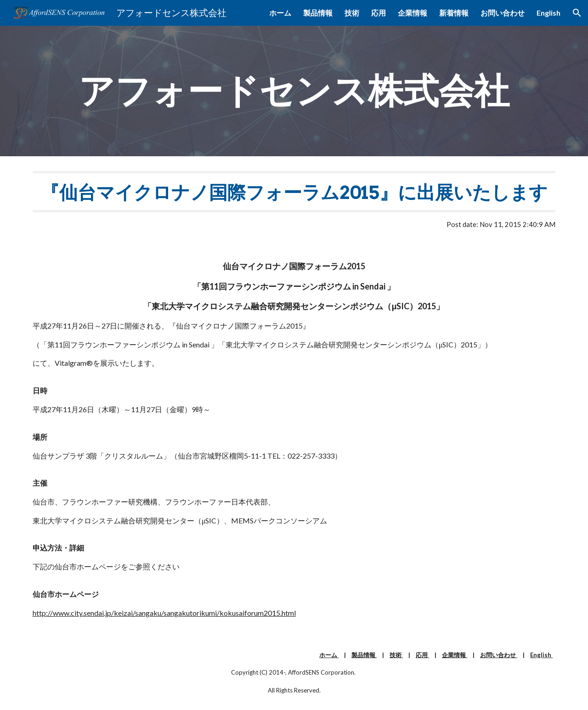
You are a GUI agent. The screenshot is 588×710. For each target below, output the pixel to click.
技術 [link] (352, 13)
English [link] (548, 13)
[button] (577, 13)
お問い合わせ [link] (503, 13)
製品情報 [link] (318, 13)
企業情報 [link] (413, 13)
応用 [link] (379, 13)
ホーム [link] (280, 13)
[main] (294, 91)
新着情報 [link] (454, 13)
